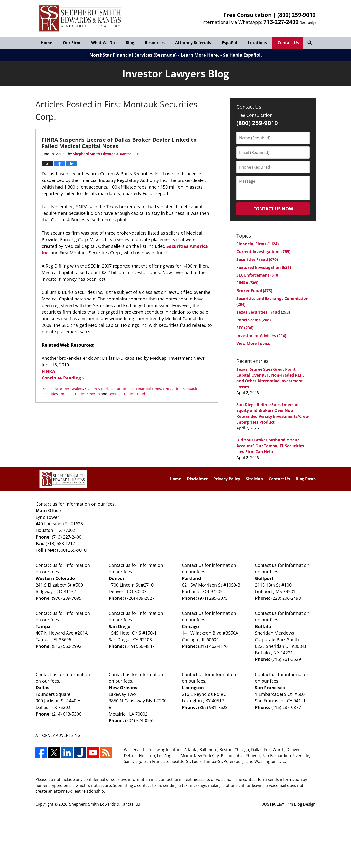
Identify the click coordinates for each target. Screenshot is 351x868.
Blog (130, 43)
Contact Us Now (273, 209)
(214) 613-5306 (67, 714)
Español (229, 43)
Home (46, 43)
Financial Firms (149, 389)
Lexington (193, 688)
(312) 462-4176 (213, 646)
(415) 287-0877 (286, 707)
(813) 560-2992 (67, 646)
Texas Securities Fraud (127, 394)
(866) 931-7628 (213, 707)
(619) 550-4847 (140, 646)
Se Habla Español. (242, 55)
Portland (191, 578)
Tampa (43, 626)
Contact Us (288, 43)
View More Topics (253, 343)
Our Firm (72, 43)
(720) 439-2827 (140, 598)
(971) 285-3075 (213, 598)
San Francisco (270, 688)
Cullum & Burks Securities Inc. (110, 389)
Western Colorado (55, 578)
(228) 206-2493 (286, 598)
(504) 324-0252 (140, 720)
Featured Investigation (264, 267)
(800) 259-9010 (297, 15)
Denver (117, 578)
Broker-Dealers (71, 389)
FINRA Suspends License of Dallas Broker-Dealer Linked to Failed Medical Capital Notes (119, 143)
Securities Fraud (257, 259)
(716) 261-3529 (286, 659)
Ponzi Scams (253, 320)
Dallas (42, 688)
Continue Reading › (63, 378)
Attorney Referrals (193, 43)
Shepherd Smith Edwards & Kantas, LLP (105, 804)
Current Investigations (263, 252)
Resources (155, 43)
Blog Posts (306, 479)
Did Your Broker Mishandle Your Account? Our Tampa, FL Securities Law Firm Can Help (270, 446)
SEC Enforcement (258, 275)
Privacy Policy (227, 479)
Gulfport (264, 578)
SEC (245, 328)
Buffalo (263, 626)
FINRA (48, 371)
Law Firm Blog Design (289, 804)
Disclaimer (197, 479)
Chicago (190, 626)
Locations (257, 43)
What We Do (103, 43)
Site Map (254, 479)
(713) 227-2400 (67, 537)
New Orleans (123, 688)
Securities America (85, 394)
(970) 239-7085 (67, 598)
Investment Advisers (261, 336)
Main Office (48, 510)
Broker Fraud (254, 291)
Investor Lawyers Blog (80, 18)
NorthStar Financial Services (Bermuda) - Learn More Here (154, 55)
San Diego (120, 626)
